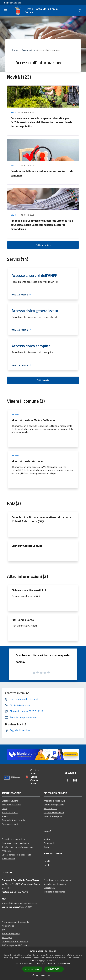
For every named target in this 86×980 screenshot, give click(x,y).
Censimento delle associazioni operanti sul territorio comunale (42, 173)
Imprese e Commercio (54, 812)
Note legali (7, 937)
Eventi (47, 865)
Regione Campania (13, 3)
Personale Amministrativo (14, 820)
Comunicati (49, 843)
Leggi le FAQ (49, 888)
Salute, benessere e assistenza (16, 855)
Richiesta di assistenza (54, 892)
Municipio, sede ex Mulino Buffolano (33, 420)
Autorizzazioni (8, 859)
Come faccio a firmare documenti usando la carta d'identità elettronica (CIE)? (41, 519)
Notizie (47, 839)
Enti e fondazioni (10, 812)
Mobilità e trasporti (53, 816)
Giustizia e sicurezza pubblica (15, 843)
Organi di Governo (10, 801)
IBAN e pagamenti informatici (16, 945)
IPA (3, 930)
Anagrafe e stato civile (54, 801)
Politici (5, 816)
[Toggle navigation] (6, 10)
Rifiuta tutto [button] (54, 969)
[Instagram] (75, 780)
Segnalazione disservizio (55, 884)
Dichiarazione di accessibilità (29, 590)
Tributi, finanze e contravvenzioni (17, 847)
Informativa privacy (11, 934)
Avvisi (13, 112)
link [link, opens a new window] (69, 963)
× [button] (83, 950)
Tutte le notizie (43, 245)
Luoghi (47, 861)
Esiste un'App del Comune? (28, 546)
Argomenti (27, 50)
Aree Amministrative (11, 805)
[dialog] (43, 963)
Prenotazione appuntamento (57, 880)
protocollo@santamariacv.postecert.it (20, 903)
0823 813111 (26, 907)
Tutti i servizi (43, 380)
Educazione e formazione (13, 839)
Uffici (4, 808)
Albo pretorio (8, 926)
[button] (43, 975)
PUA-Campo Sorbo (23, 620)
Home (15, 50)
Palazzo (15, 414)
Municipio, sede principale (27, 461)
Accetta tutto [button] (32, 969)
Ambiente (6, 851)
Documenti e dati (10, 824)
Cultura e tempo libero (54, 805)
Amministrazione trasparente (15, 922)
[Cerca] (80, 11)
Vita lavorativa (50, 808)
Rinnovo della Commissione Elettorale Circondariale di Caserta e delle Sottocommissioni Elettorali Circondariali (42, 225)
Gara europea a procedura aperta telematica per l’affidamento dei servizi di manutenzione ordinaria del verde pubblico (42, 122)
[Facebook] (68, 780)
